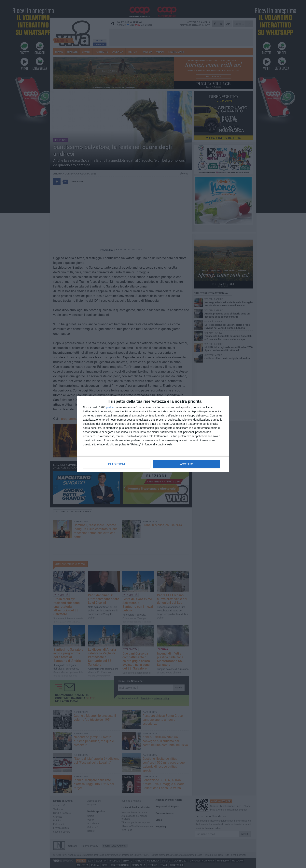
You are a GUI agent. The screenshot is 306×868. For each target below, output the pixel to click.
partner (110, 407)
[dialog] (153, 434)
